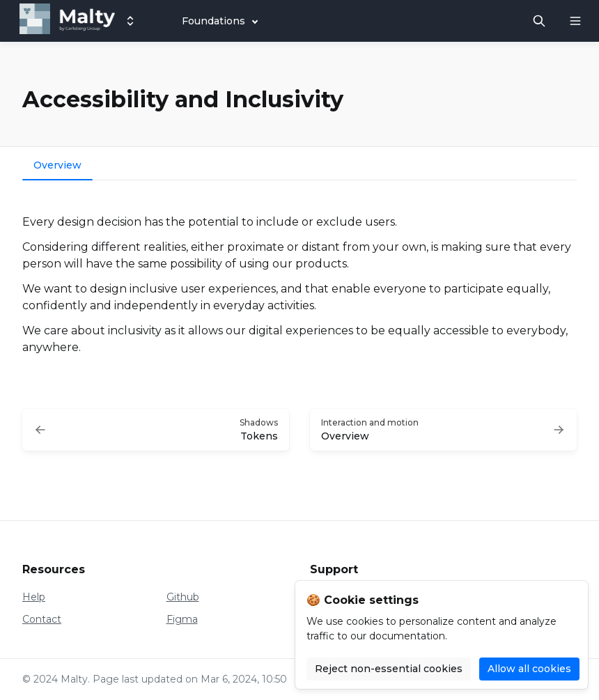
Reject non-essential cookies (389, 669)
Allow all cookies (529, 669)
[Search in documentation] (539, 21)
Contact (42, 619)
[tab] (57, 166)
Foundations (213, 21)
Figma (182, 619)
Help (34, 597)
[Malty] (67, 21)
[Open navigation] (575, 21)
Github (183, 597)
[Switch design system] (130, 21)
